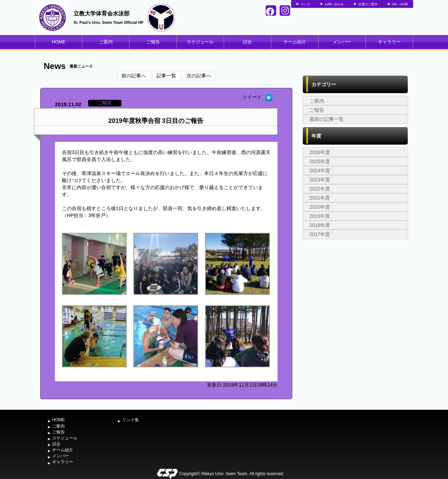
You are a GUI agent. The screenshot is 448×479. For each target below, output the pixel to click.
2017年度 (320, 234)
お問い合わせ (334, 4)
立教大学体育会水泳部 (101, 13)
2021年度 (320, 198)
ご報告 (153, 42)
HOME (59, 42)
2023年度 (320, 180)
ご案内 (106, 42)
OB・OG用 (400, 4)
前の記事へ (134, 76)
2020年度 (320, 207)
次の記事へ (199, 76)
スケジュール (200, 42)
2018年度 (320, 225)
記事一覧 (166, 76)
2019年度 (320, 216)
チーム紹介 (295, 42)
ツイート (252, 97)
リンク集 (131, 420)
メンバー (342, 42)
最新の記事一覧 (327, 119)
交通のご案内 (368, 4)
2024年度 (320, 171)
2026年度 (320, 152)
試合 (247, 42)
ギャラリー (389, 42)
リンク (305, 4)
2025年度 (320, 161)
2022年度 (320, 189)
